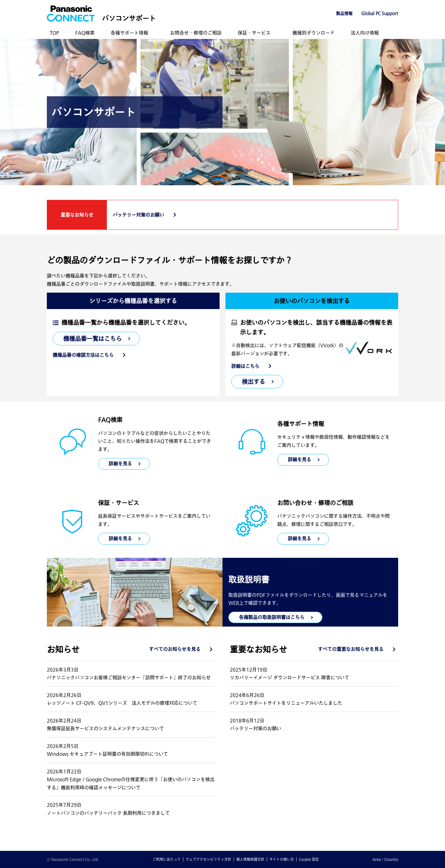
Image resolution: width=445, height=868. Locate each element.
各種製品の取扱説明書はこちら (272, 617)
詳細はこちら (245, 366)
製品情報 (344, 13)
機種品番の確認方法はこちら (83, 355)
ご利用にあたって (167, 859)
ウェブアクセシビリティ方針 (208, 859)
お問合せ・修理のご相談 (196, 33)
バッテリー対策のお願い (138, 215)
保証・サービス (254, 33)
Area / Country (385, 859)
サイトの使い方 (282, 859)
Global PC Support (380, 13)
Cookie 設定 (309, 859)
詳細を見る (299, 459)
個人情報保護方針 (250, 859)
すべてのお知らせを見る (175, 649)
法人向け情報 (365, 33)
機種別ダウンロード (314, 33)
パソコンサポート (129, 18)
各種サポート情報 (129, 33)
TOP (54, 33)
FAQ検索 (85, 33)
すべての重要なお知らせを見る (351, 649)
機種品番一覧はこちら (93, 339)
